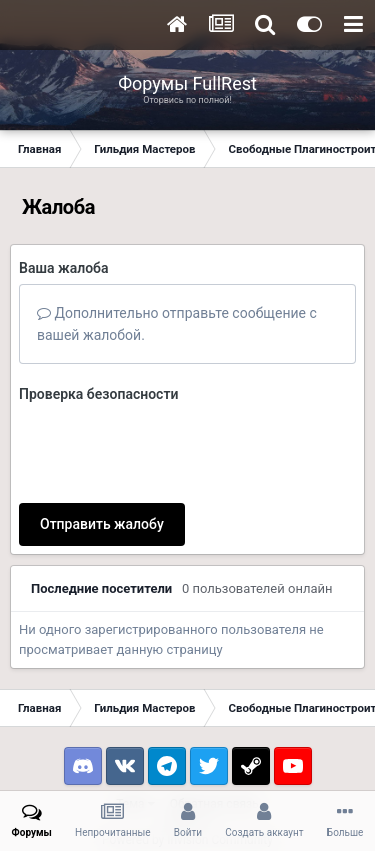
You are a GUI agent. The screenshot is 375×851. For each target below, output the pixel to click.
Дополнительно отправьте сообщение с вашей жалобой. (177, 324)
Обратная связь (214, 726)
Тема (135, 726)
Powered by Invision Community (187, 762)
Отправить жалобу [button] (102, 446)
